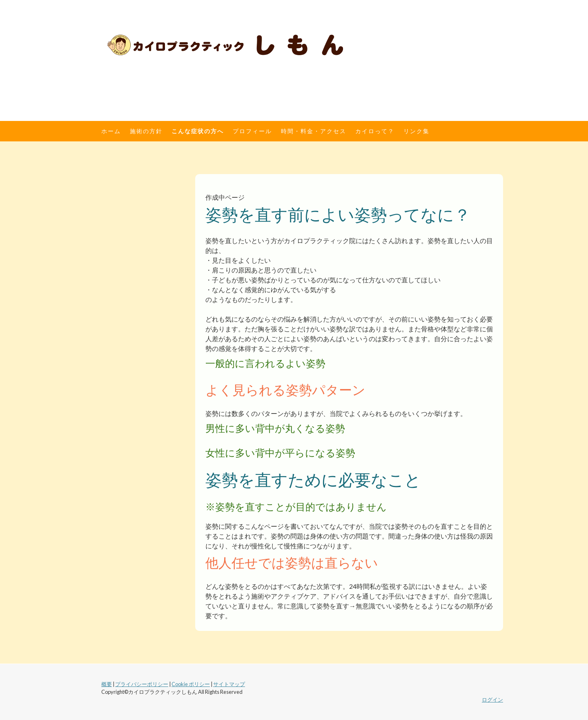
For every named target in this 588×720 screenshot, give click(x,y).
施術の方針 (146, 131)
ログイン (492, 700)
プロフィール (252, 131)
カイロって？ (375, 131)
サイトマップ (229, 684)
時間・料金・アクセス (314, 131)
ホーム (111, 131)
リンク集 (416, 131)
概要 (107, 684)
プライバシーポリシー (142, 684)
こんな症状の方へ (198, 131)
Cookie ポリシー (191, 684)
